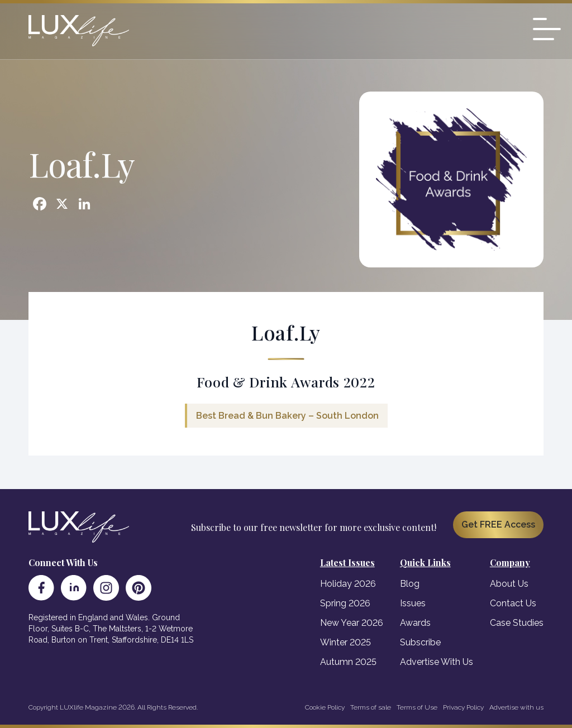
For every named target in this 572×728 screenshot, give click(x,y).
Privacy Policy (463, 707)
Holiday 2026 (348, 584)
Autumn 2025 (348, 662)
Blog (410, 584)
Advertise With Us (437, 662)
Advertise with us (516, 707)
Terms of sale (371, 707)
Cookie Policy (325, 707)
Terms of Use (417, 707)
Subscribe (420, 642)
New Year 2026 (352, 623)
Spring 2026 (345, 603)
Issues (413, 603)
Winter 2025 (345, 642)
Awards (415, 623)
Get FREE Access (498, 525)
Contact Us (513, 603)
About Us (509, 584)
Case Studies (517, 623)
